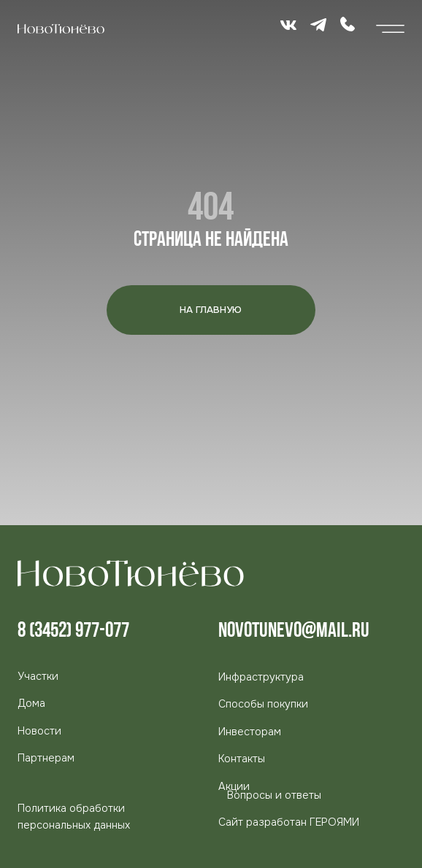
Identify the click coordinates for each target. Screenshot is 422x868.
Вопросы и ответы (274, 795)
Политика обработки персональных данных (74, 817)
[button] (46, 758)
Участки (38, 676)
